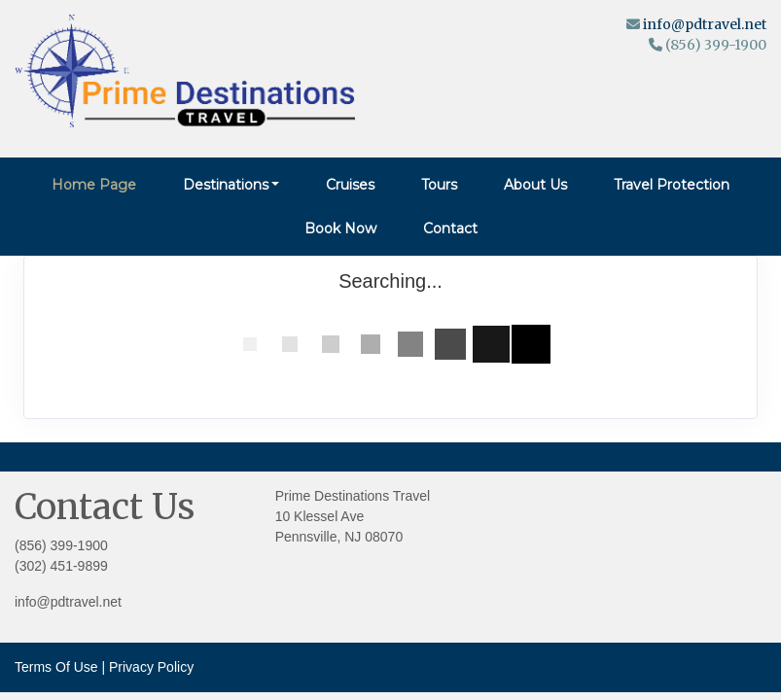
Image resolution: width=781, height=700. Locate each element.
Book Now (340, 228)
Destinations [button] (226, 185)
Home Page (94, 185)
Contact (450, 228)
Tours (439, 185)
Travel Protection (672, 185)
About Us (535, 185)
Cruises (350, 185)
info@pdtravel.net (705, 24)
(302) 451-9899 (61, 566)
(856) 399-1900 (61, 545)
